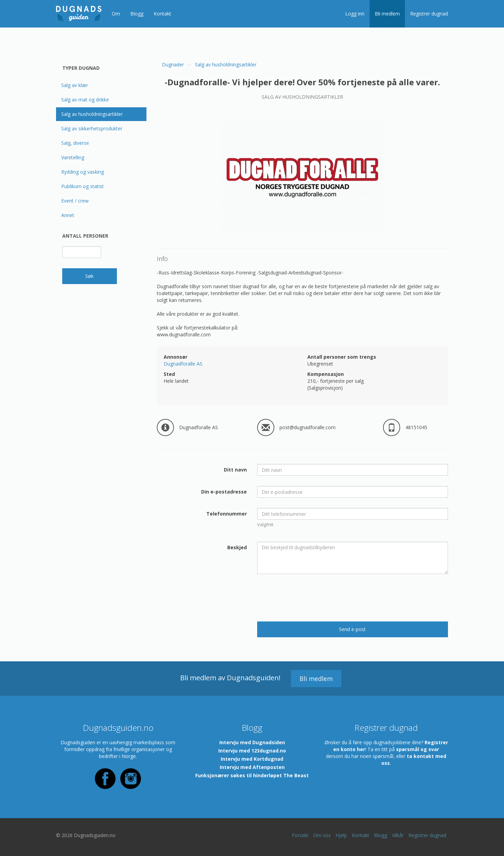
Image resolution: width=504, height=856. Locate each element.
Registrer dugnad (429, 14)
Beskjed (237, 547)
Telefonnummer (227, 514)
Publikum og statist (83, 186)
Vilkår (398, 835)
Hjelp (341, 835)
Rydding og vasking (83, 172)
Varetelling (73, 157)
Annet (68, 215)
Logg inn (355, 14)
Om (116, 14)
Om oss (322, 835)
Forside (300, 835)
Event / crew (75, 201)
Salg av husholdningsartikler (92, 114)
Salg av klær (75, 85)
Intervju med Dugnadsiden (252, 742)
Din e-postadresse (224, 492)
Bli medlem (387, 14)
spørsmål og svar (418, 749)
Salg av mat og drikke (85, 100)
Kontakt (162, 14)
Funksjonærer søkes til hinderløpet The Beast (252, 775)
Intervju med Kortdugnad (252, 759)
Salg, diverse (75, 143)
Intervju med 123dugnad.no (252, 751)
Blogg (137, 14)
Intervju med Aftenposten (252, 767)
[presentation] (309, 598)
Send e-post (352, 629)
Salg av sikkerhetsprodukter (92, 128)
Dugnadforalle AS (183, 364)
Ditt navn (235, 470)
